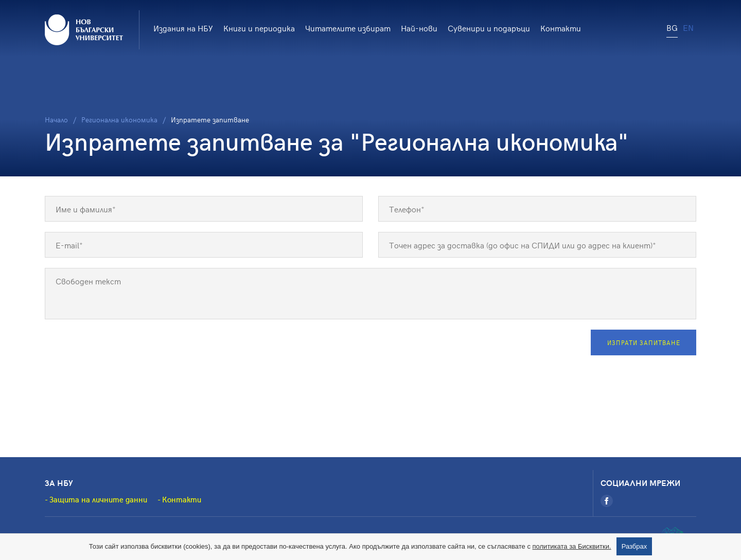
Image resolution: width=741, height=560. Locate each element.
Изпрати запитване (644, 342)
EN (688, 27)
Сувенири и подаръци (489, 28)
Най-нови (419, 28)
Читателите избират (348, 28)
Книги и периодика (259, 28)
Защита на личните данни (98, 499)
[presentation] (123, 350)
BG (672, 27)
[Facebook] (607, 501)
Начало (56, 120)
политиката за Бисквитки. (572, 546)
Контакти (561, 28)
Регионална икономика (119, 120)
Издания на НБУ (183, 28)
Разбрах (634, 546)
